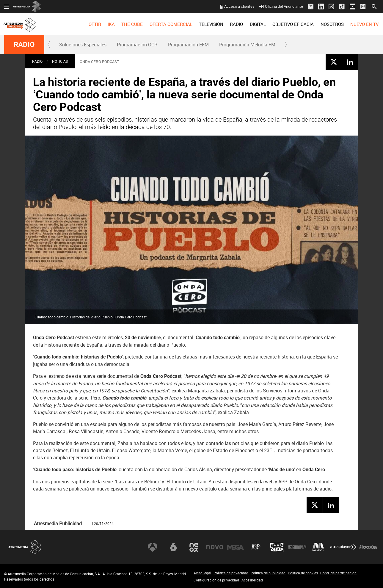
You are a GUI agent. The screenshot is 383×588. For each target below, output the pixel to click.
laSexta (173, 547)
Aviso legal (202, 573)
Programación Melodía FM (247, 45)
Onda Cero (277, 547)
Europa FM (297, 547)
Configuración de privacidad (216, 580)
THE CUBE (132, 24)
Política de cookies (303, 573)
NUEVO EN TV (364, 24)
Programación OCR (137, 45)
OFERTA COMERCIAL (171, 24)
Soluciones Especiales (83, 45)
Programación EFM (188, 45)
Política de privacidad (231, 573)
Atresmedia (25, 547)
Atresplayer (343, 547)
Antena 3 (153, 547)
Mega (236, 547)
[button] (49, 45)
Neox (194, 547)
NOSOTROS (332, 24)
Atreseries (256, 547)
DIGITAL (258, 24)
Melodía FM (318, 547)
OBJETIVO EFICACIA (293, 24)
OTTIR (95, 24)
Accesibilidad (252, 580)
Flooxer (368, 547)
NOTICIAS (60, 61)
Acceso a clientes (239, 6)
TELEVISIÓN (211, 24)
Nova (215, 547)
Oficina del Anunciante (281, 6)
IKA (111, 24)
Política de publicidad (268, 573)
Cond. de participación (338, 573)
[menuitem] (95, 24)
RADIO (236, 24)
